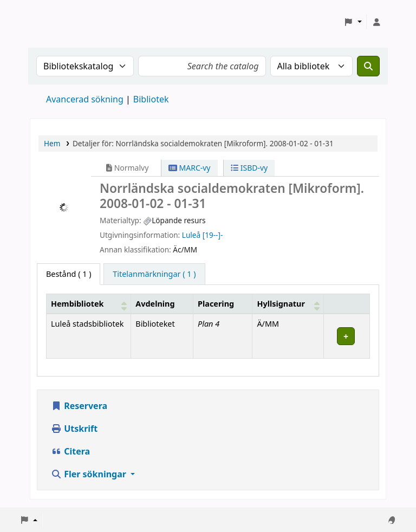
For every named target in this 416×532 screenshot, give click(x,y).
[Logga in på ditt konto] (376, 22)
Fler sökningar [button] (90, 474)
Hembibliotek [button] (77, 304)
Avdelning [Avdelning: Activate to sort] (155, 304)
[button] (353, 22)
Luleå (191, 235)
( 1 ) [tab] (69, 274)
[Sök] (368, 66)
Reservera (79, 406)
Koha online (57, 22)
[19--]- (213, 235)
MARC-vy (190, 168)
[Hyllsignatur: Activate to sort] (288, 304)
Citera (70, 451)
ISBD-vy (249, 168)
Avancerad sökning (85, 99)
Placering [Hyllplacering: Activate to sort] (216, 304)
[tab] (154, 274)
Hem (52, 143)
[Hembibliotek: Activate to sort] (89, 304)
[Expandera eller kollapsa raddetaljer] (346, 336)
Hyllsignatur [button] (281, 304)
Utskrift (74, 429)
